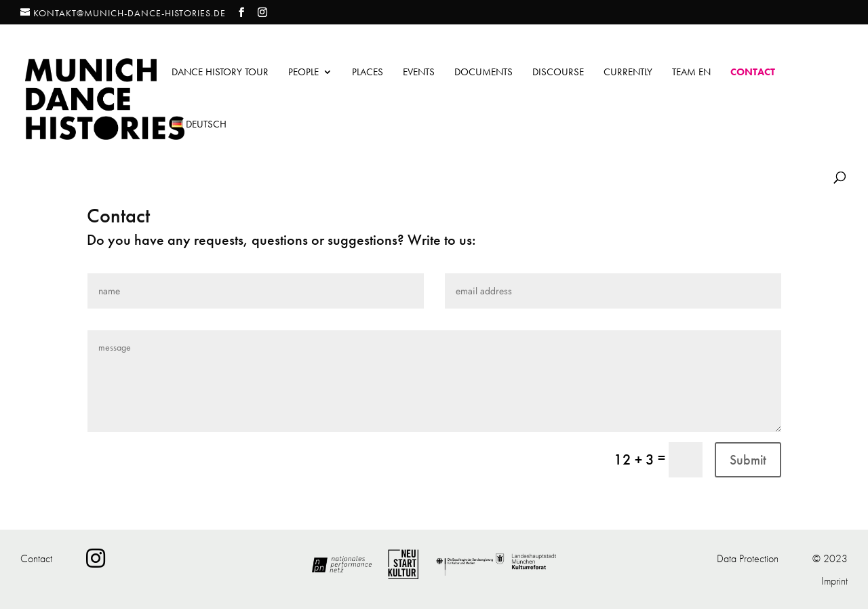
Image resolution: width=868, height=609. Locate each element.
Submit (748, 460)
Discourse (558, 73)
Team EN (691, 73)
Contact (753, 73)
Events (419, 73)
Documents (484, 73)
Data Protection (748, 558)
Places (368, 73)
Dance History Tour (220, 73)
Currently (628, 73)
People (303, 73)
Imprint (834, 581)
